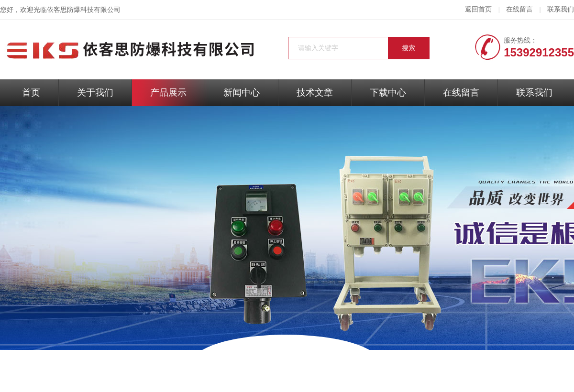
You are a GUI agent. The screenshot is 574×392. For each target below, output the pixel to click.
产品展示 (168, 93)
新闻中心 (242, 93)
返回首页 (478, 9)
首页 (31, 93)
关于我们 (95, 93)
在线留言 (519, 9)
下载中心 (388, 93)
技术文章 (315, 93)
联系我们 (561, 9)
